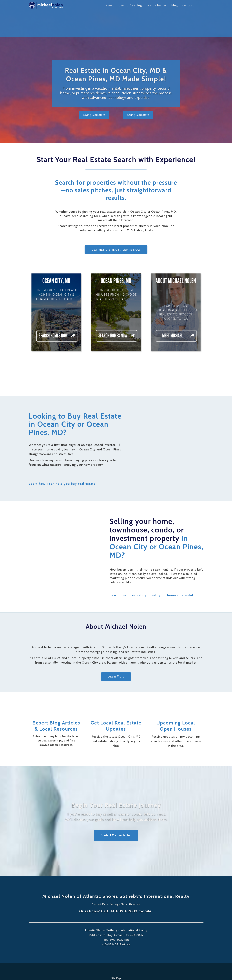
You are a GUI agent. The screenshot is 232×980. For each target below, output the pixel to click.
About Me (134, 883)
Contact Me (99, 883)
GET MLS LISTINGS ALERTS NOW (116, 229)
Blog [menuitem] (175, 6)
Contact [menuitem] (188, 6)
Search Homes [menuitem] (157, 6)
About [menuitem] (110, 6)
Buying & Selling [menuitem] (130, 6)
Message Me (117, 883)
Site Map (116, 957)
